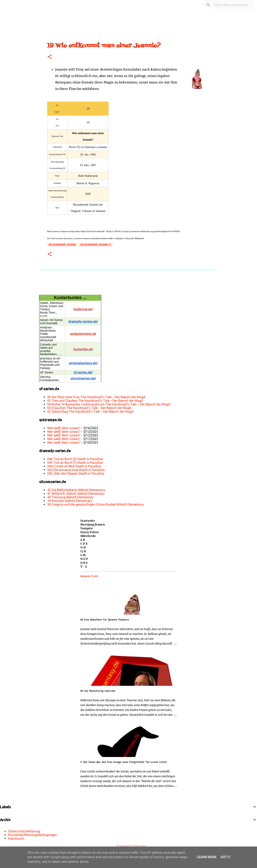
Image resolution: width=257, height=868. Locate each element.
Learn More (207, 857)
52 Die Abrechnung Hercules (98, 691)
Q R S (84, 563)
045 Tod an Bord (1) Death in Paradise (75, 463)
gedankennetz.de (83, 334)
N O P (84, 559)
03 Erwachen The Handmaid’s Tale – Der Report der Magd (89, 408)
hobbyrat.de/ (83, 309)
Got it (225, 857)
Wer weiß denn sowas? (64, 428)
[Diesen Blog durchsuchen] (233, 5)
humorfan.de (83, 349)
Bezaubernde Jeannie (62, 245)
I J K (83, 551)
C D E (84, 544)
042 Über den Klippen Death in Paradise (76, 473)
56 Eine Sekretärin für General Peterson (105, 620)
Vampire (87, 528)
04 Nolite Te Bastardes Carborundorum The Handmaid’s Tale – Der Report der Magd (109, 404)
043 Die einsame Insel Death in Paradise (76, 470)
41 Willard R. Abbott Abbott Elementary (76, 494)
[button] (50, 57)
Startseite (88, 521)
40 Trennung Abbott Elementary (70, 497)
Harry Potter (90, 532)
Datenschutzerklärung (24, 831)
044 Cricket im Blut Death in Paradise (74, 466)
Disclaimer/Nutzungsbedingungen (32, 835)
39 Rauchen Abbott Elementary (70, 501)
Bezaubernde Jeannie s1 (96, 245)
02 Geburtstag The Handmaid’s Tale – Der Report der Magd (90, 411)
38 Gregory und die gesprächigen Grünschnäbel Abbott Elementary (95, 504)
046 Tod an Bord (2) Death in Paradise (75, 459)
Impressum (16, 838)
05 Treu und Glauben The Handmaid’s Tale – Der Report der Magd (95, 401)
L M (83, 555)
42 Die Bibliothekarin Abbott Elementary (76, 490)
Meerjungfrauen (93, 525)
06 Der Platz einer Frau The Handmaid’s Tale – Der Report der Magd (96, 397)
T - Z (84, 567)
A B (83, 540)
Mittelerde (88, 536)
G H (83, 547)
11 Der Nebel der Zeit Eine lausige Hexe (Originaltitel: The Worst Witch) (123, 762)
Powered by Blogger (128, 846)
